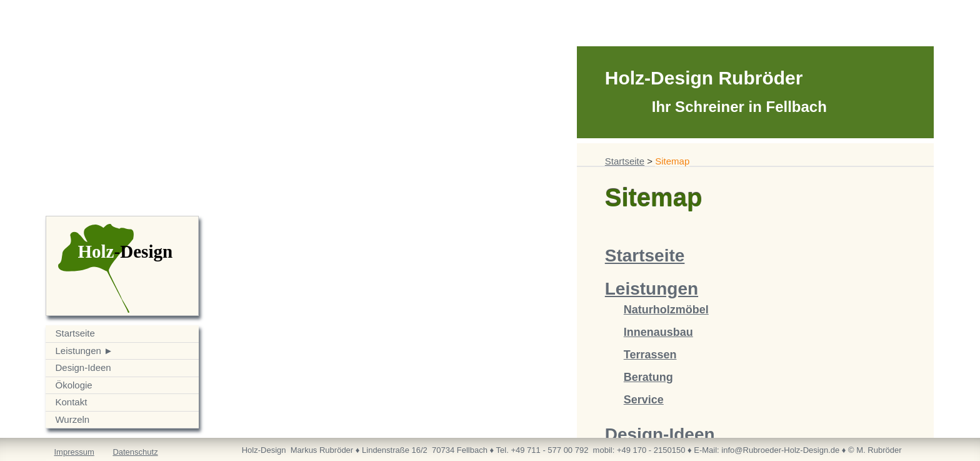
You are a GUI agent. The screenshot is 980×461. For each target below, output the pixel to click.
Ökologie (73, 385)
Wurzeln (72, 419)
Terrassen (650, 355)
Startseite (75, 333)
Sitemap (672, 161)
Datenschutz (135, 452)
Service (644, 400)
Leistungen (78, 351)
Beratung (648, 377)
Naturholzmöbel (666, 310)
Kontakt (71, 402)
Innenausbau (658, 332)
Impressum (74, 452)
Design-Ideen (83, 367)
